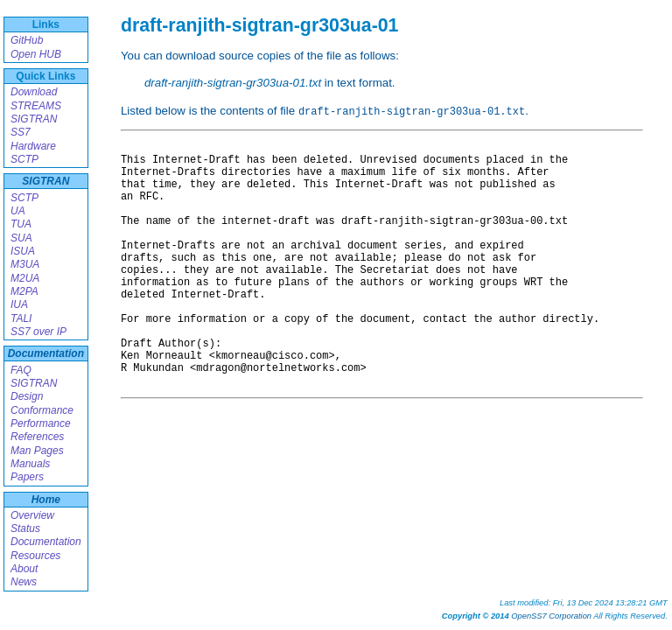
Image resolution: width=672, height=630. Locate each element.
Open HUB (36, 54)
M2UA (25, 278)
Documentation (46, 353)
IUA (19, 304)
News (24, 582)
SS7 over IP (38, 332)
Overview (32, 515)
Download (34, 92)
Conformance (42, 410)
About (24, 569)
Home (46, 500)
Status (25, 528)
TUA (21, 224)
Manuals (30, 464)
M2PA (24, 291)
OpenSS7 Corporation (551, 616)
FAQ (21, 370)
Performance (41, 423)
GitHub (27, 40)
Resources (35, 556)
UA (18, 211)
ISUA (23, 251)
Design (27, 396)
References (37, 437)
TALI (21, 318)
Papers (27, 477)
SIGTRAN (34, 119)
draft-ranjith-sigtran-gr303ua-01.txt (233, 83)
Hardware (33, 146)
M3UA (25, 264)
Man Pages (37, 451)
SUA (21, 238)
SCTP (24, 159)
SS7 (21, 132)
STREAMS (36, 106)
